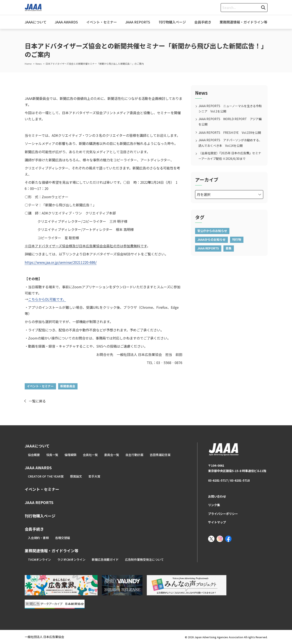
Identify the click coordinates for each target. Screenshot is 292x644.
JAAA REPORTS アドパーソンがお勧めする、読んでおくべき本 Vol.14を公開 (230, 143)
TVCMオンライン (39, 559)
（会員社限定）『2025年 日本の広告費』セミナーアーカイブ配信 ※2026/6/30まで (230, 156)
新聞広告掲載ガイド (105, 559)
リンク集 (214, 505)
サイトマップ (217, 522)
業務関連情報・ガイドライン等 (243, 22)
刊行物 (237, 239)
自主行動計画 (134, 455)
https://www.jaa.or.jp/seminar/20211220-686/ (61, 262)
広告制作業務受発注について (144, 559)
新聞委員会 (68, 386)
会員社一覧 (90, 455)
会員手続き (203, 22)
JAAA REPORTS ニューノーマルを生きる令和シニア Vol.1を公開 (230, 109)
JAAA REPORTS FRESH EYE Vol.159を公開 (230, 133)
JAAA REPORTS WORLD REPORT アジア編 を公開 (231, 122)
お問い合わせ (217, 496)
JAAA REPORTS (138, 22)
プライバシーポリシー (223, 514)
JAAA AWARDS (66, 22)
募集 (229, 248)
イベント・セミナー (102, 22)
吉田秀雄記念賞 (160, 455)
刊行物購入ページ (172, 22)
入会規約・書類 (38, 538)
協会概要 (34, 455)
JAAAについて (36, 22)
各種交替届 (63, 538)
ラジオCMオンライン (71, 559)
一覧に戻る (37, 401)
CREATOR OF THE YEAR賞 (46, 476)
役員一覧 (52, 455)
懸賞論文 (76, 476)
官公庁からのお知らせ (212, 231)
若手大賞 (94, 476)
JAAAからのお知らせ (211, 239)
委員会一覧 (112, 455)
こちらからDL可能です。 (47, 299)
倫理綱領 (70, 455)
